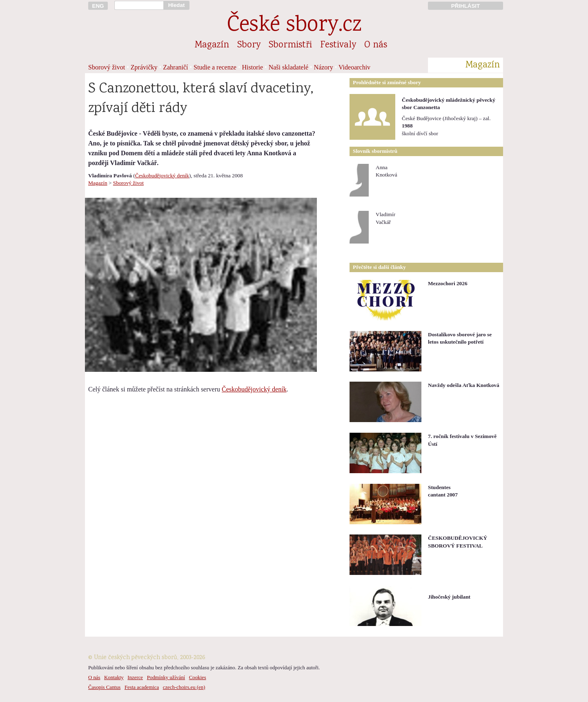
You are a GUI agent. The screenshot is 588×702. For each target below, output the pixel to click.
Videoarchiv (354, 67)
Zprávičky (144, 67)
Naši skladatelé (288, 67)
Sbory (249, 45)
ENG (98, 6)
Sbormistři (290, 45)
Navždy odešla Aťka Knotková (464, 385)
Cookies (198, 677)
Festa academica (142, 687)
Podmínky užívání (166, 677)
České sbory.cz (294, 26)
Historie (253, 67)
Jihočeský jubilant (449, 597)
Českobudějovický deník (162, 175)
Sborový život (107, 67)
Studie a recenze (215, 67)
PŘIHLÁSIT (465, 6)
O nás (376, 45)
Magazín (212, 45)
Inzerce (135, 677)
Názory (324, 67)
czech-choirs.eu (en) (184, 687)
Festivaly (338, 45)
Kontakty (114, 677)
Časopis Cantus (104, 687)
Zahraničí (175, 67)
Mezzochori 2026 (448, 283)
